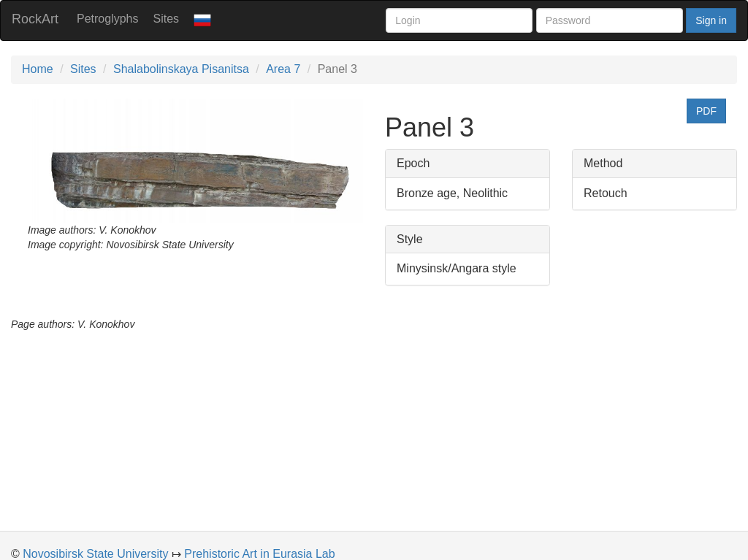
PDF (706, 111)
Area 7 (283, 69)
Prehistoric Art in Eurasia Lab (259, 554)
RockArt (35, 19)
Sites (167, 19)
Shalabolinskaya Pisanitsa (181, 69)
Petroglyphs (108, 19)
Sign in (711, 20)
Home (38, 69)
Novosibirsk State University (95, 554)
